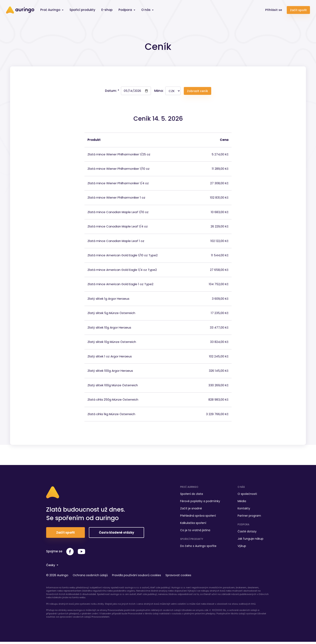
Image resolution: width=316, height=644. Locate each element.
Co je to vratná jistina (195, 531)
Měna (159, 92)
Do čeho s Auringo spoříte (198, 547)
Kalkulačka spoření (193, 524)
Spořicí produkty (82, 10)
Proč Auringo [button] (51, 10)
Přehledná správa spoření (198, 517)
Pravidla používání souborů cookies (142, 578)
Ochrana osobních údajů (93, 578)
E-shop (107, 10)
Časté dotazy (247, 533)
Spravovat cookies (186, 578)
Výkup (242, 547)
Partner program (249, 517)
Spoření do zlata (192, 495)
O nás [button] (146, 10)
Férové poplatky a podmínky (200, 502)
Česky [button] (51, 568)
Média (242, 502)
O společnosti (247, 495)
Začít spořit (298, 10)
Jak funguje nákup (251, 540)
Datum (111, 92)
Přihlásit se (273, 10)
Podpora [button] (126, 10)
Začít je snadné (191, 510)
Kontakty (244, 510)
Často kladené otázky (116, 535)
